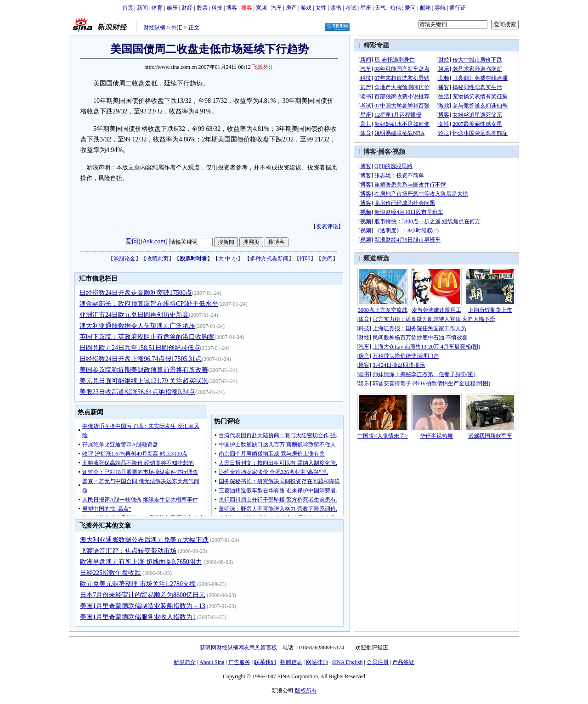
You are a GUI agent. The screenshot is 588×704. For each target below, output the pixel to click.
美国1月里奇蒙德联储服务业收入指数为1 (138, 617)
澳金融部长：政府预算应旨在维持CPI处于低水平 (149, 304)
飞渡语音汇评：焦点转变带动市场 (128, 551)
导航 (440, 8)
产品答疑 (403, 662)
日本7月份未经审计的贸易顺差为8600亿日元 (143, 595)
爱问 (410, 8)
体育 (157, 8)
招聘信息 (291, 662)
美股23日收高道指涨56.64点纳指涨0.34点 (137, 392)
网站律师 (317, 662)
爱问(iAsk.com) (146, 241)
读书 (336, 8)
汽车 (277, 8)
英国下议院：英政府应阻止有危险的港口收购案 (147, 337)
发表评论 (327, 226)
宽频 (261, 8)
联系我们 (265, 662)
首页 (128, 8)
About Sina (212, 662)
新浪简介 (185, 662)
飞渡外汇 (263, 67)
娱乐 (172, 8)
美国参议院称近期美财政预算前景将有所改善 (144, 370)
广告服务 (239, 662)
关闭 (327, 259)
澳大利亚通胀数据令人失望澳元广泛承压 (137, 326)
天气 (380, 8)
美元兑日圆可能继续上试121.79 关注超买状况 (144, 381)
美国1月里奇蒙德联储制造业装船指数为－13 (143, 606)
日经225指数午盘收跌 (110, 573)
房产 (291, 8)
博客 (232, 8)
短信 (396, 8)
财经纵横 (154, 28)
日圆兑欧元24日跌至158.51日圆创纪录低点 (140, 348)
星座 (366, 8)
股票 (202, 8)
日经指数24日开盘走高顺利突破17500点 (136, 293)
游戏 (306, 8)
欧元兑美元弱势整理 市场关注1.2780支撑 (138, 584)
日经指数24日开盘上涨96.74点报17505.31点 (141, 359)
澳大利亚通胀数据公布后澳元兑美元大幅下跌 (144, 540)
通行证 (458, 8)
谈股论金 (124, 259)
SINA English (347, 662)
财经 (187, 8)
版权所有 (306, 691)
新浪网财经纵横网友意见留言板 (238, 648)
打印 (305, 259)
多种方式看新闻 (269, 259)
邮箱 (425, 8)
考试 (351, 8)
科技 (217, 8)
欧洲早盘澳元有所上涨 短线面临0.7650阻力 (141, 562)
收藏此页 (158, 259)
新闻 (142, 8)
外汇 (177, 28)
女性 (321, 8)
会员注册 (378, 662)
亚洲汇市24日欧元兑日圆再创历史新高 (134, 315)
